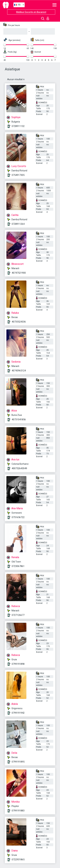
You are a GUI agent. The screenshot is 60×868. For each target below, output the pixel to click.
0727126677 (18, 615)
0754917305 (18, 175)
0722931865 (18, 860)
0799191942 (18, 713)
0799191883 (18, 811)
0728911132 (18, 126)
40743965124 (19, 371)
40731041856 (19, 419)
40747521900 (19, 273)
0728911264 (18, 224)
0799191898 (18, 664)
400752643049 (19, 468)
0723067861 (18, 566)
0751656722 (18, 517)
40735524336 (19, 322)
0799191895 (18, 762)
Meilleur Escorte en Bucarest (31, 12)
